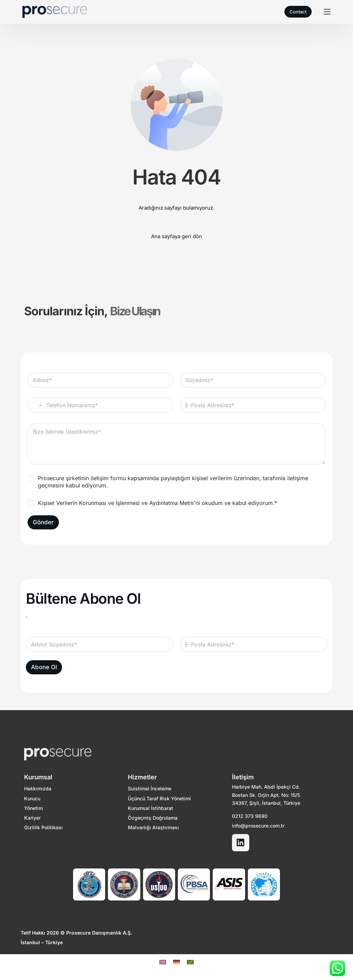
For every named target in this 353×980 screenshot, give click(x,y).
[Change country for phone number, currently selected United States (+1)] (36, 405)
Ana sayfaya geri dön (176, 236)
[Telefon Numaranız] (100, 405)
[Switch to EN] (163, 962)
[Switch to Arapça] (190, 962)
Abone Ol (44, 667)
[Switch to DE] (176, 962)
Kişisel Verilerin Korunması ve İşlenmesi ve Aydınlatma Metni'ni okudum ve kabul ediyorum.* (158, 503)
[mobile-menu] (325, 12)
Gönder (43, 522)
